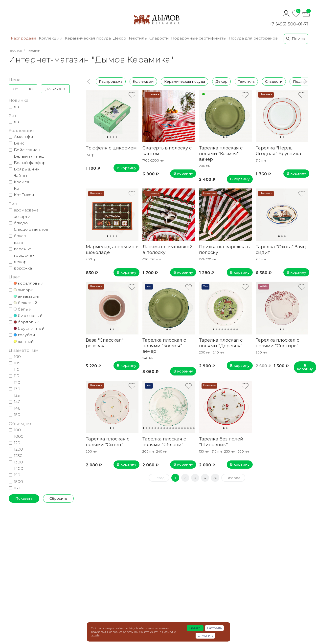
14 (182, 428)
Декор (221, 82)
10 (170, 428)
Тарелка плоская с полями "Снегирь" (277, 343)
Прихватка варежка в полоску (224, 249)
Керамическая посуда (185, 82)
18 (194, 428)
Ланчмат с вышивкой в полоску (168, 249)
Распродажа (111, 82)
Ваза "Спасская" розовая (105, 343)
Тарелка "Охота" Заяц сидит (281, 249)
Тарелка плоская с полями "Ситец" (108, 442)
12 (176, 428)
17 (191, 428)
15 (185, 428)
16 (188, 428)
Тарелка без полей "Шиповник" (221, 442)
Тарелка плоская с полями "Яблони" (164, 442)
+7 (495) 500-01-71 (289, 24)
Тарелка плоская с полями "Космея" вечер (221, 154)
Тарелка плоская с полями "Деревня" (221, 343)
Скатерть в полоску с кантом (167, 151)
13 (179, 428)
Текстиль (246, 82)
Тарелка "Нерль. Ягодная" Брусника (278, 151)
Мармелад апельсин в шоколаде (112, 249)
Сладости (274, 82)
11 (173, 428)
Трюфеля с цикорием (111, 148)
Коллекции (143, 82)
